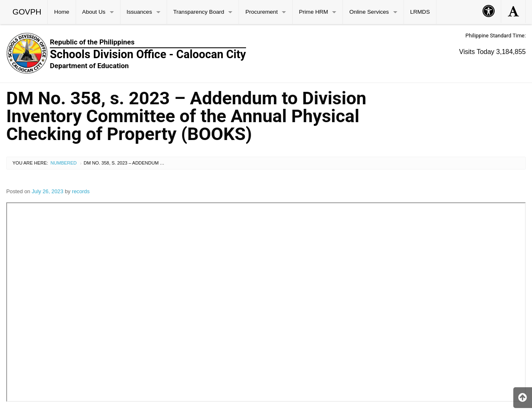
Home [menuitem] (62, 12)
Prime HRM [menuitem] (313, 12)
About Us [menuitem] (94, 12)
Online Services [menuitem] (369, 12)
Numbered (64, 163)
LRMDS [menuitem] (420, 12)
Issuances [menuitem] (139, 12)
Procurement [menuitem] (261, 12)
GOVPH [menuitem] (27, 12)
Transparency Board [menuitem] (199, 12)
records (81, 191)
